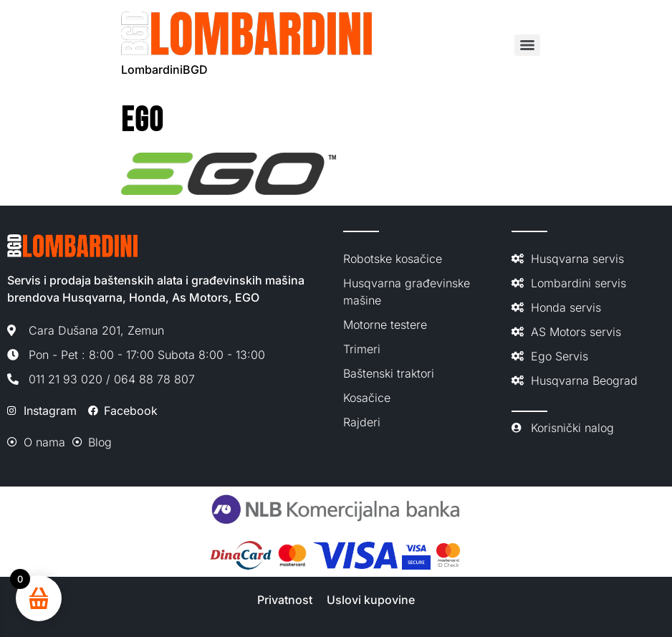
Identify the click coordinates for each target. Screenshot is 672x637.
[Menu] (527, 45)
